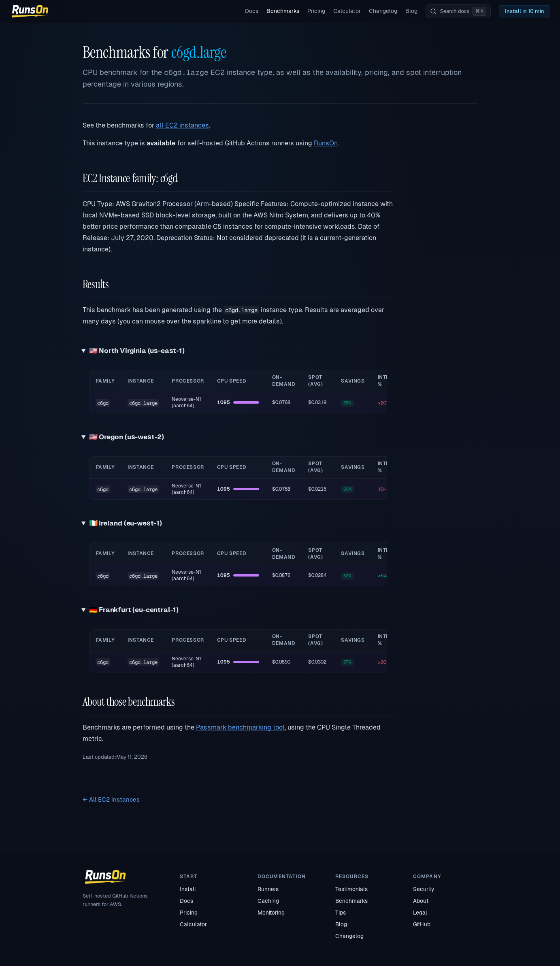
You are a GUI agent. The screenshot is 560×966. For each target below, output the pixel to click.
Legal (420, 913)
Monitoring (271, 913)
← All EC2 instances (111, 799)
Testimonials (351, 889)
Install (188, 889)
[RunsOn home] (30, 11)
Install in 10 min (525, 11)
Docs (252, 11)
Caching (268, 901)
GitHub (422, 924)
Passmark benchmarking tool (240, 727)
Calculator (347, 11)
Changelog (383, 11)
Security (424, 889)
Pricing (316, 11)
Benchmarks (283, 11)
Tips (341, 913)
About (421, 901)
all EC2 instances (182, 125)
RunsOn (326, 143)
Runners (268, 889)
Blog (411, 11)
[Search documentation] (458, 11)
